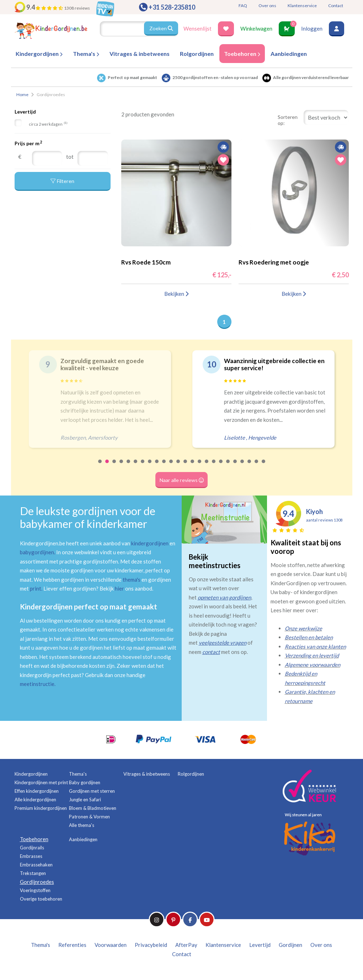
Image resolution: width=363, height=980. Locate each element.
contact (211, 652)
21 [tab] (242, 466)
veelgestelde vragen (223, 643)
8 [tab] (150, 466)
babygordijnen (37, 552)
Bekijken (176, 294)
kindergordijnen (150, 543)
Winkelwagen (256, 28)
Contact (336, 6)
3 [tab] (114, 466)
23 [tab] (257, 466)
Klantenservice (302, 6)
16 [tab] (207, 466)
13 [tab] (186, 466)
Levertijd (25, 112)
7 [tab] (143, 466)
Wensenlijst (197, 28)
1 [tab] (100, 466)
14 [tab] (193, 466)
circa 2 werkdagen (48, 124)
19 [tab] (228, 466)
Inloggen (312, 28)
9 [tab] (157, 466)
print (36, 588)
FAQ (243, 6)
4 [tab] (122, 466)
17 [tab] (214, 466)
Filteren (63, 183)
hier (119, 588)
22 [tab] (250, 466)
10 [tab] (164, 466)
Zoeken (161, 28)
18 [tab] (221, 466)
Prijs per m (28, 143)
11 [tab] (171, 466)
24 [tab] (264, 466)
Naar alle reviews (181, 480)
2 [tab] (107, 466)
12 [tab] (178, 466)
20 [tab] (235, 466)
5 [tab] (129, 466)
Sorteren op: (288, 120)
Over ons (267, 6)
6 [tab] (136, 466)
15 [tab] (200, 466)
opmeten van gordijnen (224, 597)
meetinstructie (37, 684)
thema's (132, 580)
